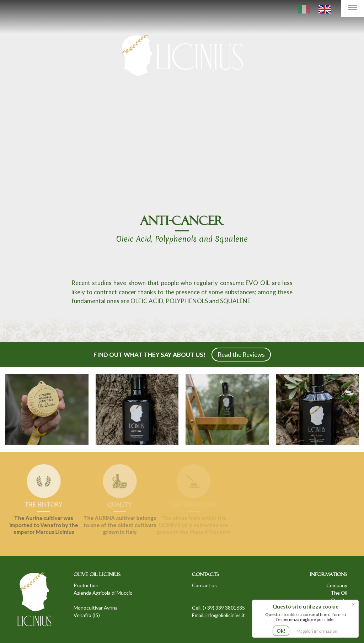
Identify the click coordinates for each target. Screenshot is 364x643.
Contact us (204, 585)
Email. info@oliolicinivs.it (218, 615)
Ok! (281, 631)
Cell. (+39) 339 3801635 (218, 608)
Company (337, 585)
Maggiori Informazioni (317, 631)
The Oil (339, 593)
